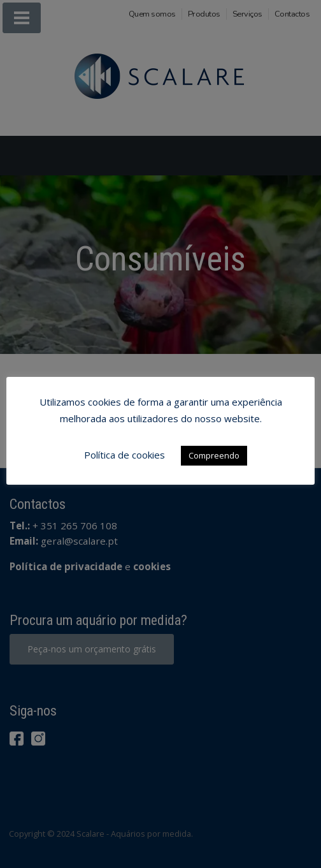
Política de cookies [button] (125, 455)
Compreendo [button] (214, 455)
